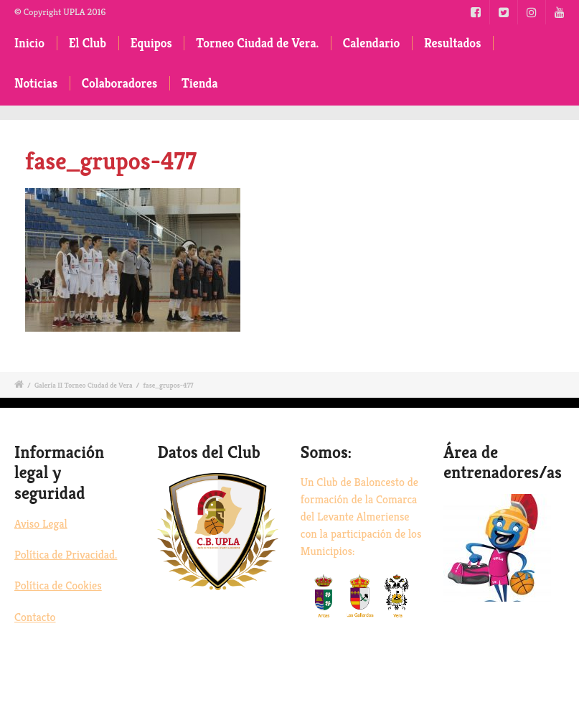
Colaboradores (120, 83)
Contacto (35, 617)
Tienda (200, 83)
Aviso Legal (41, 524)
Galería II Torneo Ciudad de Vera (84, 385)
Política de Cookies (58, 585)
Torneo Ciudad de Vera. (257, 43)
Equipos (151, 43)
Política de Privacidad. (66, 555)
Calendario (372, 43)
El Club (88, 43)
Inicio (29, 43)
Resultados (452, 43)
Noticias (36, 83)
